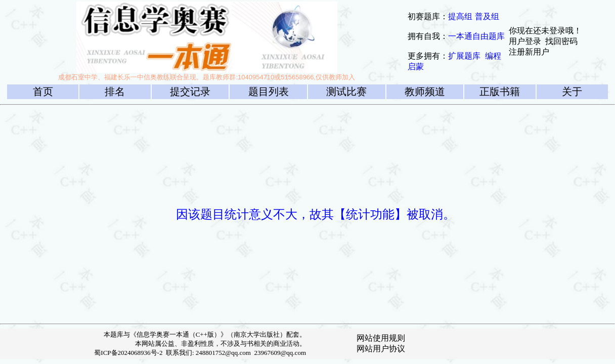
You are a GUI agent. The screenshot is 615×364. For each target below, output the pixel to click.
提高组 (460, 16)
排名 (115, 92)
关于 (572, 92)
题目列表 (269, 92)
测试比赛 (346, 92)
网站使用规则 (381, 338)
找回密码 (561, 41)
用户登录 (525, 41)
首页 (43, 92)
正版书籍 (500, 92)
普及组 (487, 16)
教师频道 (425, 92)
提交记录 (190, 92)
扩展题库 (464, 56)
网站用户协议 (381, 349)
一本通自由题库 (476, 36)
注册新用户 (529, 52)
